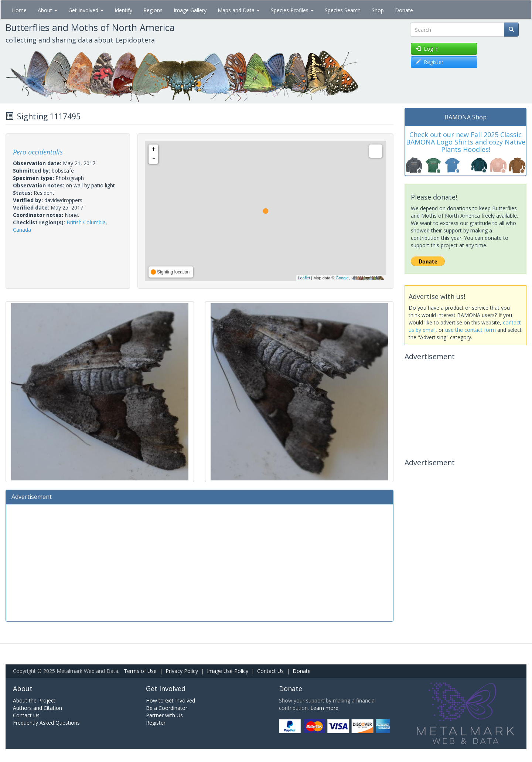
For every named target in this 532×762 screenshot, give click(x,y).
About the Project (34, 700)
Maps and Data (239, 10)
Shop (378, 10)
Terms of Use (140, 671)
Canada (22, 230)
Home (19, 10)
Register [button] (429, 62)
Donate (404, 10)
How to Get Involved (170, 700)
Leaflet (304, 278)
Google (342, 278)
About (47, 10)
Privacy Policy (182, 671)
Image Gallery (190, 10)
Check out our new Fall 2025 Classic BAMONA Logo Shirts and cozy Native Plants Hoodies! (466, 142)
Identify (123, 10)
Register (156, 723)
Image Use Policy (228, 671)
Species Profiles (292, 10)
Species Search (343, 10)
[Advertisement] (199, 562)
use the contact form (470, 330)
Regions (153, 10)
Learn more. (325, 708)
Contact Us (270, 671)
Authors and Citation (37, 708)
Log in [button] (427, 49)
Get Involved (86, 10)
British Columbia (86, 222)
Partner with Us (164, 715)
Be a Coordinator (167, 708)
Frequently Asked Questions (46, 723)
